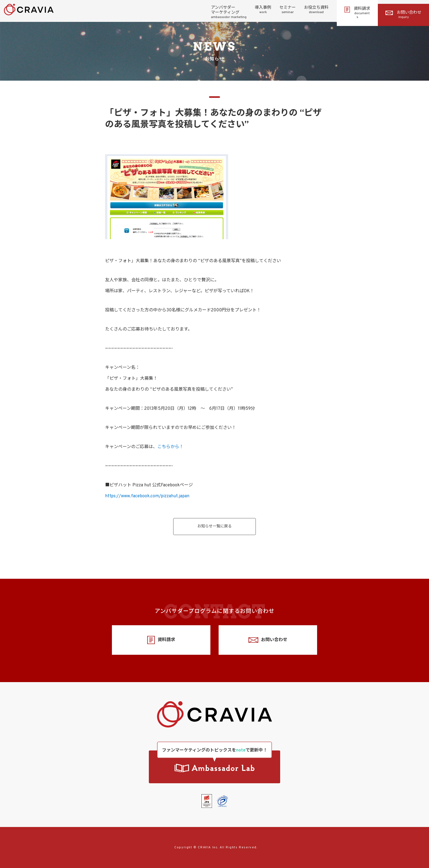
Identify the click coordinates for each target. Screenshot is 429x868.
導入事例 (263, 10)
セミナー (288, 10)
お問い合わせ (403, 15)
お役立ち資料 (316, 10)
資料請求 (357, 13)
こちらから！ (170, 447)
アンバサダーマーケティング (229, 12)
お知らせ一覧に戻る (215, 526)
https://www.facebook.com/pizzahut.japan (147, 496)
